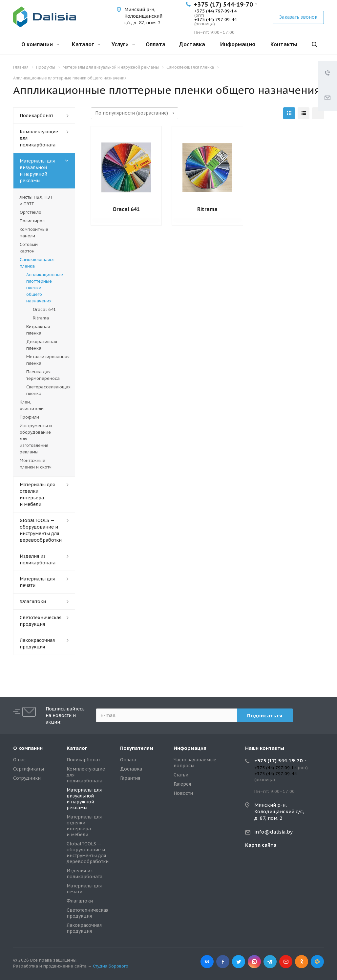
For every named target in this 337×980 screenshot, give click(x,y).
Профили (29, 417)
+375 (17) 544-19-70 (223, 4)
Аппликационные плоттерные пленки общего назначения (45, 288)
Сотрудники (27, 778)
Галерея (182, 784)
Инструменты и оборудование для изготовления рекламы (36, 439)
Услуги (123, 44)
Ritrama (207, 209)
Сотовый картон (29, 248)
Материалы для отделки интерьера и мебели (37, 494)
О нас (19, 760)
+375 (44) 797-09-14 (215, 11)
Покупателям (137, 748)
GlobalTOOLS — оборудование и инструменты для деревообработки (41, 530)
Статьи (181, 775)
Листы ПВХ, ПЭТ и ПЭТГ (36, 200)
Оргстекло (31, 212)
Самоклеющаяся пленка (37, 263)
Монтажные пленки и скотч (36, 464)
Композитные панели (34, 233)
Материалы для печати (37, 582)
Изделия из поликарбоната (38, 559)
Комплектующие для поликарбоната (39, 138)
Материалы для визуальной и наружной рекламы (37, 171)
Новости (183, 793)
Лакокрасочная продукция (37, 643)
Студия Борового (111, 966)
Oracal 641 (126, 209)
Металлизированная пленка (47, 360)
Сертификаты (29, 769)
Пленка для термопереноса (43, 375)
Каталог (86, 44)
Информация (238, 44)
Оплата (156, 44)
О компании (40, 44)
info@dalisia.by (274, 832)
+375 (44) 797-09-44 (215, 20)
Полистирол (32, 221)
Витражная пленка (38, 330)
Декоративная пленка (42, 345)
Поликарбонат (36, 116)
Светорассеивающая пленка (47, 390)
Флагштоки (33, 601)
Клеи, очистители (32, 405)
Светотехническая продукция (41, 621)
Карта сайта (261, 845)
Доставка (192, 44)
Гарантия (130, 778)
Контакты (284, 44)
